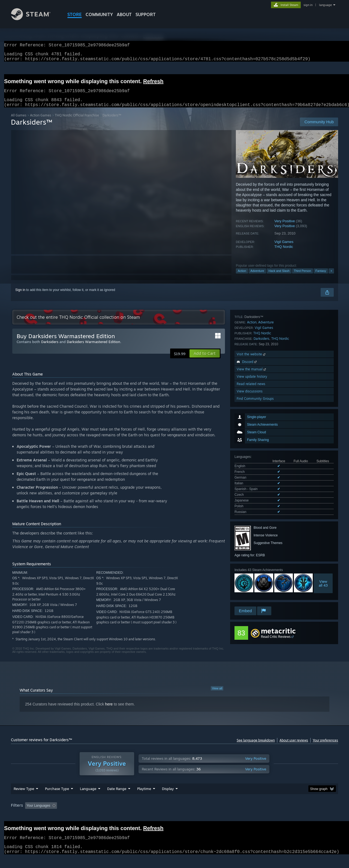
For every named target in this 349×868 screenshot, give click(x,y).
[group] (174, 816)
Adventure (257, 277)
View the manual (252, 551)
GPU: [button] (267, 816)
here (109, 711)
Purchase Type (57, 799)
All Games (19, 122)
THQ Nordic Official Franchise (77, 122)
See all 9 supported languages (257, 403)
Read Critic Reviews (276, 625)
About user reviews (294, 747)
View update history (252, 558)
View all (217, 695)
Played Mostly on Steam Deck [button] (175, 816)
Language (88, 799)
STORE (75, 14)
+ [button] (331, 277)
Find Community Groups (255, 580)
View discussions (250, 573)
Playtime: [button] (136, 816)
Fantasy (321, 277)
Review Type (24, 799)
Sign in (20, 296)
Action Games (41, 122)
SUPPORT (146, 14)
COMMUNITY (99, 14)
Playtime (144, 799)
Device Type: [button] (291, 816)
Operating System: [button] (220, 816)
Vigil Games (284, 248)
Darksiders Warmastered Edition (94, 348)
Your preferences (325, 747)
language (325, 5)
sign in (308, 5)
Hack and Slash (279, 277)
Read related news (251, 566)
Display (168, 799)
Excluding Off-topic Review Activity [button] (94, 816)
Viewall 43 (323, 473)
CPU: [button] (249, 816)
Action (242, 277)
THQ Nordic (284, 253)
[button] (205, 360)
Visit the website (252, 536)
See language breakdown (256, 747)
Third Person (303, 277)
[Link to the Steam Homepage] (35, 19)
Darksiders (261, 520)
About (124, 14)
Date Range (117, 799)
